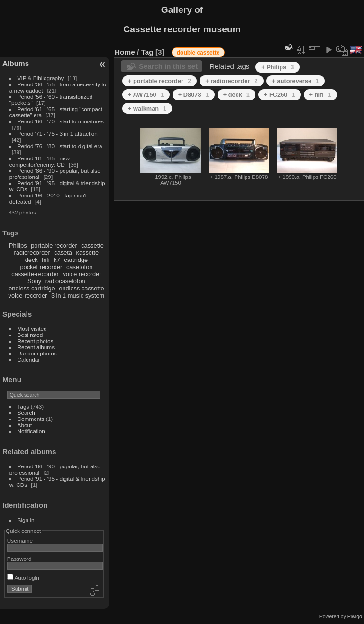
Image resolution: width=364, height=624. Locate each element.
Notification (31, 431)
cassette (92, 246)
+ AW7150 (146, 95)
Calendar (29, 359)
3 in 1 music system (78, 295)
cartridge (76, 260)
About (25, 425)
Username (20, 541)
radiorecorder (32, 253)
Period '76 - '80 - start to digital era (60, 146)
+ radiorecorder (231, 81)
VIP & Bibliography (41, 78)
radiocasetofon (65, 281)
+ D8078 (194, 95)
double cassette (198, 53)
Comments (31, 419)
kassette (88, 253)
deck (32, 260)
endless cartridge (32, 288)
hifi (45, 260)
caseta (63, 253)
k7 (57, 260)
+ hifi (320, 95)
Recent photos (36, 341)
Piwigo (355, 616)
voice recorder (82, 274)
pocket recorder (41, 267)
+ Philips (278, 67)
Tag (147, 52)
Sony (34, 281)
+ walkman (147, 108)
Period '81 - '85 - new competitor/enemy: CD (40, 161)
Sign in (26, 520)
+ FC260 (280, 95)
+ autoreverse (296, 81)
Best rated (30, 335)
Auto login (23, 578)
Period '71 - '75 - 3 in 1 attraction (58, 134)
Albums (16, 63)
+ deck (237, 95)
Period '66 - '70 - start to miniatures (61, 121)
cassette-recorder (35, 274)
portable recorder (54, 246)
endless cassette (81, 288)
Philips (18, 246)
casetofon (80, 267)
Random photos (37, 353)
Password (19, 559)
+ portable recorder (159, 81)
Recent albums (36, 347)
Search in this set (168, 66)
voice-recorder (28, 295)
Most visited (32, 329)
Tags (23, 406)
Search (26, 413)
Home (125, 52)
